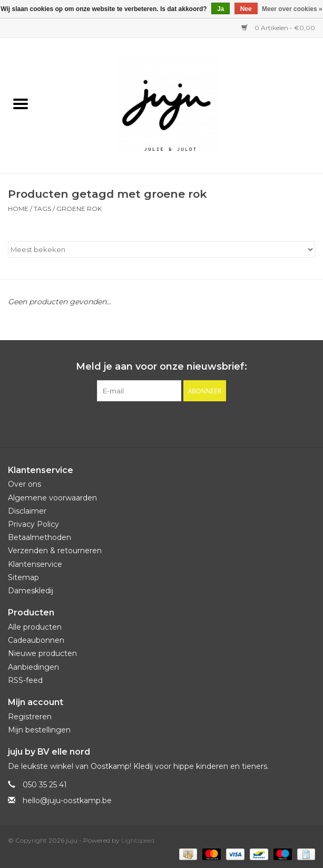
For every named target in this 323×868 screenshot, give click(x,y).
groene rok (79, 209)
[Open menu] (21, 103)
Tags (42, 209)
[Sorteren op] (161, 249)
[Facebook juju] (152, 423)
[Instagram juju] (171, 423)
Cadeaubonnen (36, 640)
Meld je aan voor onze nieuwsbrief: (161, 367)
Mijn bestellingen (39, 730)
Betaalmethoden (40, 537)
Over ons (25, 484)
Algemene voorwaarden (52, 498)
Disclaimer (27, 511)
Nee (246, 9)
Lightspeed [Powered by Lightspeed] (138, 840)
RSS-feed (25, 680)
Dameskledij (31, 591)
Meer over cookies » (292, 9)
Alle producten (35, 627)
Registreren (30, 717)
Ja (221, 9)
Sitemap (23, 577)
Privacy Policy (33, 524)
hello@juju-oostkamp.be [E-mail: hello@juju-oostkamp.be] (67, 801)
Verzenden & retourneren (55, 551)
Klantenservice (35, 564)
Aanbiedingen (33, 667)
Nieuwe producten (42, 653)
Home (18, 209)
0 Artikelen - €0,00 (278, 28)
